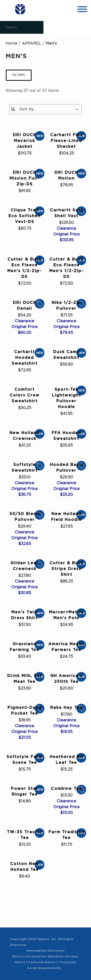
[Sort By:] (46, 109)
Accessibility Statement (45, 957)
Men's (51, 43)
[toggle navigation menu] (82, 10)
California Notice (42, 962)
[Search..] (22, 27)
